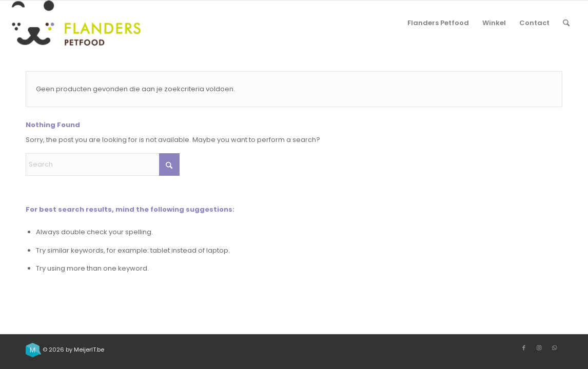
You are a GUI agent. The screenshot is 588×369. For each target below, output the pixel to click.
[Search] (566, 23)
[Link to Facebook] (524, 347)
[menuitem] (438, 23)
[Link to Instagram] (539, 347)
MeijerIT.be (89, 350)
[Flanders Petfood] (76, 23)
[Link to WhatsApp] (555, 347)
